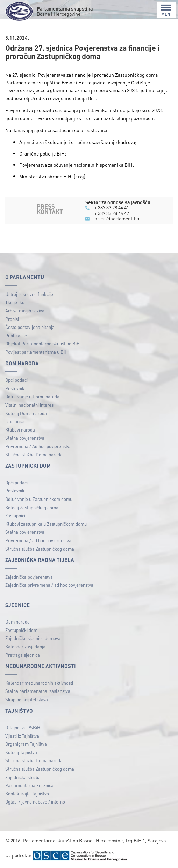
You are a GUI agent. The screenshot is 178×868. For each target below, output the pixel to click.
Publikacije (16, 335)
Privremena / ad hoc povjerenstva (38, 540)
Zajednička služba (23, 777)
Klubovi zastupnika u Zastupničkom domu (46, 524)
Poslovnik (15, 388)
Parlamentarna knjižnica (29, 785)
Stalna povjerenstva (25, 438)
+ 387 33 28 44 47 (112, 213)
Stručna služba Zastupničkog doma (40, 549)
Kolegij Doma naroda (26, 413)
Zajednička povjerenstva (29, 577)
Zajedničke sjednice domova (33, 638)
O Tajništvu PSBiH (23, 727)
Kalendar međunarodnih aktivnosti (39, 683)
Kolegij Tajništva (21, 752)
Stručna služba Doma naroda (34, 454)
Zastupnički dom (21, 630)
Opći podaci (16, 380)
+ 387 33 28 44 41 (112, 207)
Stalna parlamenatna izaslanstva (38, 691)
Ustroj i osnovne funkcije (29, 294)
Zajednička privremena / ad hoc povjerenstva (49, 585)
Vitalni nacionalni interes (29, 405)
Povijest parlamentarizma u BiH (37, 352)
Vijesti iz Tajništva (22, 736)
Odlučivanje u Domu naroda (32, 396)
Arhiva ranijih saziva (25, 311)
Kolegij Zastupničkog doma (32, 507)
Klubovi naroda (20, 430)
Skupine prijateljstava (27, 699)
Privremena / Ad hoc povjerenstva (38, 446)
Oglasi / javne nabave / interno (35, 802)
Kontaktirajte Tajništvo (27, 794)
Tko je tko (15, 302)
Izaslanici (15, 421)
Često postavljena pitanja (30, 327)
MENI (166, 10)
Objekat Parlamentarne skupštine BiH (42, 343)
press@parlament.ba (117, 218)
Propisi (12, 319)
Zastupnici (15, 515)
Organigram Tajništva (26, 744)
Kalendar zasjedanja (25, 646)
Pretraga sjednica (23, 655)
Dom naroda (17, 622)
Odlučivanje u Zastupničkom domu (39, 499)
